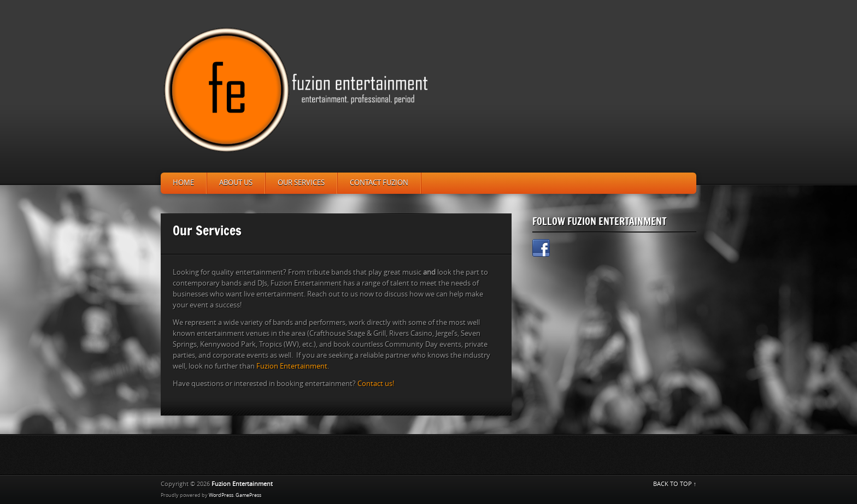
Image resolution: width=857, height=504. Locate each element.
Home (183, 183)
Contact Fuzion (379, 183)
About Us (236, 183)
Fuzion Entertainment (292, 366)
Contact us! (376, 384)
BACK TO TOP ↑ (675, 484)
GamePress (248, 495)
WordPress (221, 495)
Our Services (301, 183)
